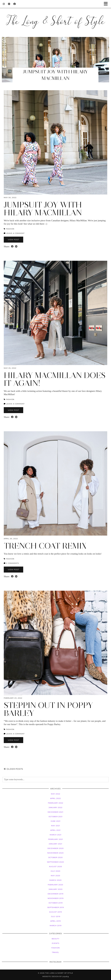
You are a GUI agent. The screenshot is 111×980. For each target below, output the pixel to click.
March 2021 (56, 835)
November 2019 (56, 898)
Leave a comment (14, 233)
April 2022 (55, 798)
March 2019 (56, 926)
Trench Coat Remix (45, 546)
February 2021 (56, 839)
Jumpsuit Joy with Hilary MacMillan (43, 209)
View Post (13, 240)
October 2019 (56, 903)
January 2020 (56, 889)
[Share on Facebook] (12, 247)
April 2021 (55, 830)
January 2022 (55, 808)
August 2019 (55, 912)
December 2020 (56, 848)
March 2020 (55, 880)
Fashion (10, 229)
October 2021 (56, 817)
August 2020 (56, 867)
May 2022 (56, 794)
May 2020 (55, 876)
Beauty (55, 939)
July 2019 (56, 916)
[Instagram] (4, 4)
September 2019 (56, 907)
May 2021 (56, 826)
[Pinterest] (9, 4)
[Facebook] (15, 4)
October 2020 (55, 857)
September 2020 (55, 862)
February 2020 (55, 885)
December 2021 (55, 812)
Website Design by (56, 976)
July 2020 (55, 871)
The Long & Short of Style (59, 973)
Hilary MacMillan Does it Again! (55, 379)
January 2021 (55, 844)
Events (56, 943)
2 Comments (11, 563)
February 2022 (56, 803)
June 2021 (56, 821)
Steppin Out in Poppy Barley (48, 709)
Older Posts (13, 769)
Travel (55, 952)
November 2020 (55, 853)
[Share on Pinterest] (16, 247)
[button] (107, 4)
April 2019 (55, 921)
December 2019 (55, 894)
